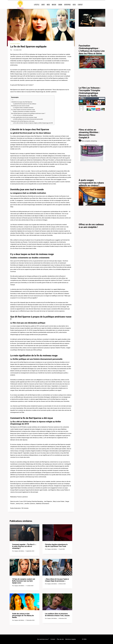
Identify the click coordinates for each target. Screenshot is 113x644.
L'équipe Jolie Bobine (19, 551)
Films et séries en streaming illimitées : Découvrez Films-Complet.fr (89, 134)
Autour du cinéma (15, 44)
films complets (86, 141)
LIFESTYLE (37, 5)
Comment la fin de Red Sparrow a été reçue (23, 121)
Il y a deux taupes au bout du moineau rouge (23, 110)
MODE (48, 5)
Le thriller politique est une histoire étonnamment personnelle (28, 119)
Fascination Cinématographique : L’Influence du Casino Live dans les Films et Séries (92, 50)
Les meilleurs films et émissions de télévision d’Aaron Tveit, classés (57, 615)
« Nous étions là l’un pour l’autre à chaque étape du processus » (57, 580)
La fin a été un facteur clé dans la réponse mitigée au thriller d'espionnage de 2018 (33, 123)
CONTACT (80, 5)
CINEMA (60, 5)
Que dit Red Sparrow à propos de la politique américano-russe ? (28, 113)
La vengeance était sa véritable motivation (23, 108)
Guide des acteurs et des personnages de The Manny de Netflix (23, 616)
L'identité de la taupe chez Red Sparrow (22, 102)
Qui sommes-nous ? (43, 639)
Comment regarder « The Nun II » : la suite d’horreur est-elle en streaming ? (24, 546)
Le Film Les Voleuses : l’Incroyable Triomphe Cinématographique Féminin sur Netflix (90, 92)
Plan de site (60, 639)
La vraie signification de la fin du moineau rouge (24, 117)
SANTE (43, 5)
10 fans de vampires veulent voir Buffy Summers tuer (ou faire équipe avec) (24, 581)
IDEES (74, 5)
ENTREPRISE (67, 5)
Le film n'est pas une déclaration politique (23, 115)
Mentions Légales (71, 639)
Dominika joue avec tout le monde (20, 106)
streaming (94, 141)
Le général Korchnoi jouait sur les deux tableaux (25, 104)
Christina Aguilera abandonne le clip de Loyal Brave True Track (56, 545)
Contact (53, 639)
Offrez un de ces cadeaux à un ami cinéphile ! (91, 226)
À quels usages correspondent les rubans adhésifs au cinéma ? (91, 183)
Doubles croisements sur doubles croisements (24, 111)
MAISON (54, 5)
